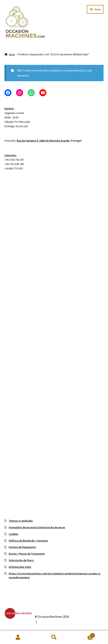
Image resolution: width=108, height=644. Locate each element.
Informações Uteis (20, 567)
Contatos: (11, 155)
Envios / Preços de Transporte (27, 554)
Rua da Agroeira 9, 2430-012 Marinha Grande (43, 141)
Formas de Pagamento (22, 547)
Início (12, 54)
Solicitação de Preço (21, 560)
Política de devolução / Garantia (28, 541)
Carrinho (83, 635)
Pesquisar (54, 637)
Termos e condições (21, 521)
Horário (9, 108)
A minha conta (18, 637)
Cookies (13, 534)
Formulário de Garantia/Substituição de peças (37, 527)
